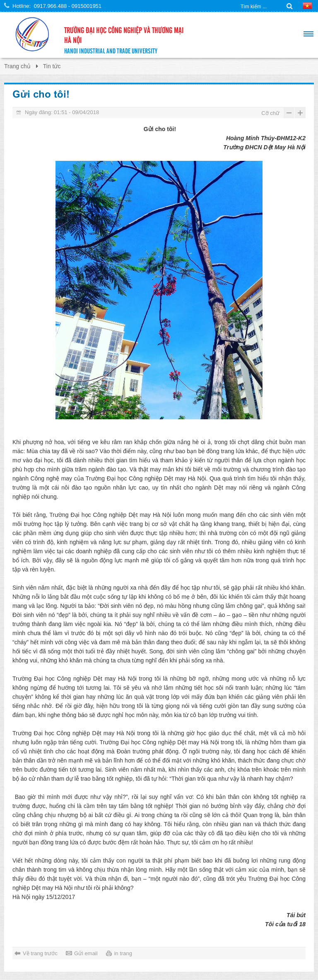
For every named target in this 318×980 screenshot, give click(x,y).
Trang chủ (17, 66)
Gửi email (86, 953)
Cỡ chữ (270, 113)
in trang (123, 953)
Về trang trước (40, 953)
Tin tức (52, 66)
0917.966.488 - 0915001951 (68, 6)
